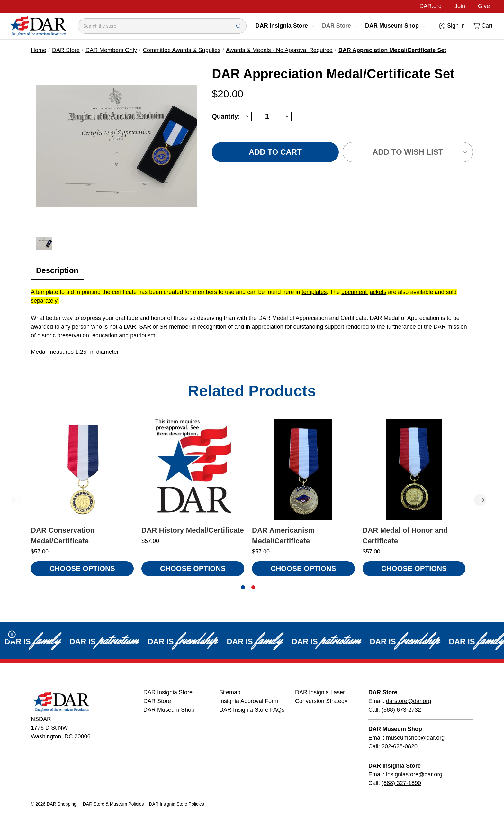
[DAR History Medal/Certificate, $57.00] (193, 470)
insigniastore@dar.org (414, 774)
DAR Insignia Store (285, 26)
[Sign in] (451, 26)
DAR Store (340, 26)
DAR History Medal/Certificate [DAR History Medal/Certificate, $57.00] (193, 530)
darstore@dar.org (409, 701)
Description (57, 270)
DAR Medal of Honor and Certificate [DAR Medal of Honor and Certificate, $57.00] (405, 535)
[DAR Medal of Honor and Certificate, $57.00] (414, 470)
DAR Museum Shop (395, 26)
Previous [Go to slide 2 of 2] (16, 500)
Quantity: (226, 116)
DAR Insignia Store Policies (177, 804)
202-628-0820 (400, 746)
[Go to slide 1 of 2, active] (243, 587)
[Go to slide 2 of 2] (253, 587)
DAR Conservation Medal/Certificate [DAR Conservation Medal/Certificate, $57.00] (63, 535)
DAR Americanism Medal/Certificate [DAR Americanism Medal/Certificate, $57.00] (283, 535)
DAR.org (431, 6)
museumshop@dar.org (415, 738)
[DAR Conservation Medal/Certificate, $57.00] (82, 470)
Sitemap (230, 692)
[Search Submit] (239, 26)
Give (484, 6)
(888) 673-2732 (401, 710)
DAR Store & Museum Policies (113, 804)
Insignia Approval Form (249, 701)
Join (460, 6)
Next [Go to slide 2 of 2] (480, 500)
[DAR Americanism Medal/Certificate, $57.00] (303, 470)
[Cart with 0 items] (482, 26)
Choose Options (82, 568)
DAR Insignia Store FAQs (252, 710)
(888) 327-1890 (401, 783)
